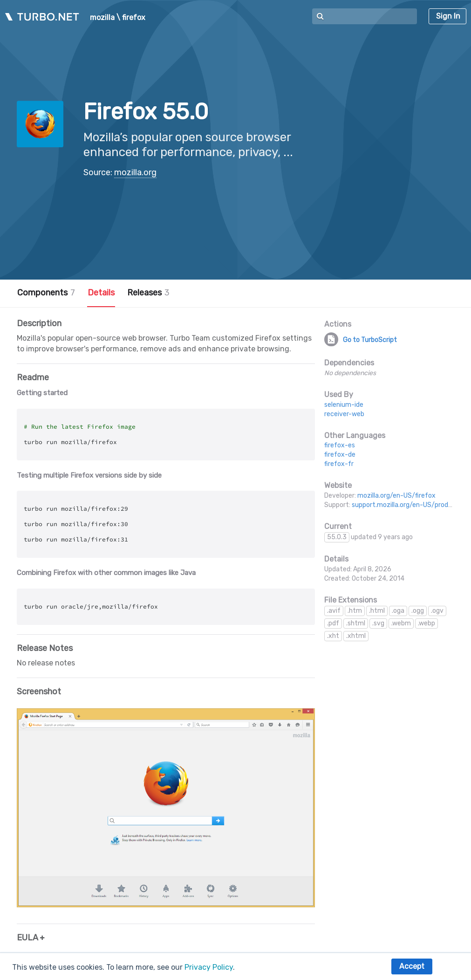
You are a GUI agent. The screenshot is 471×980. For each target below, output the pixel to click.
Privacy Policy (209, 967)
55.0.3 (337, 537)
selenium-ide (344, 405)
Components (46, 293)
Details (101, 293)
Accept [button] (412, 966)
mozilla (102, 18)
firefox (134, 18)
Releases (148, 293)
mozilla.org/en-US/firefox (396, 496)
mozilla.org (135, 172)
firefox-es (340, 445)
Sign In (448, 16)
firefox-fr (339, 464)
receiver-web (344, 414)
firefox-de (340, 455)
